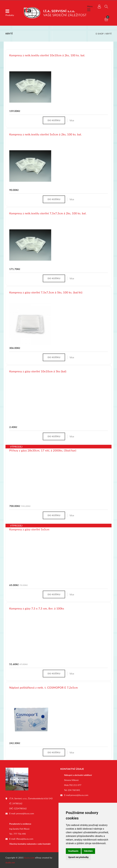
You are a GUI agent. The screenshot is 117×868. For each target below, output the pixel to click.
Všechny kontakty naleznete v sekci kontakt (30, 844)
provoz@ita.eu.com (25, 813)
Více (72, 120)
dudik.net (10, 862)
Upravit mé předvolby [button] (78, 857)
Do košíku (54, 120)
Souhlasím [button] (73, 851)
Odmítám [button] (88, 851)
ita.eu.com (29, 858)
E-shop (100, 34)
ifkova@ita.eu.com (25, 839)
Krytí (109, 34)
